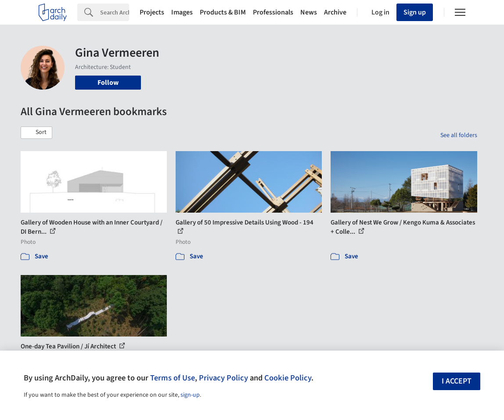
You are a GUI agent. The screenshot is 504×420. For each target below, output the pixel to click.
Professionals (273, 12)
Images (182, 12)
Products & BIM (223, 12)
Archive (335, 12)
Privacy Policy (223, 378)
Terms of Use (173, 378)
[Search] (115, 12)
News (309, 12)
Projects (152, 12)
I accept (457, 381)
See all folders (459, 135)
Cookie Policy (288, 378)
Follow (108, 83)
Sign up (415, 12)
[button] (36, 133)
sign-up (190, 395)
